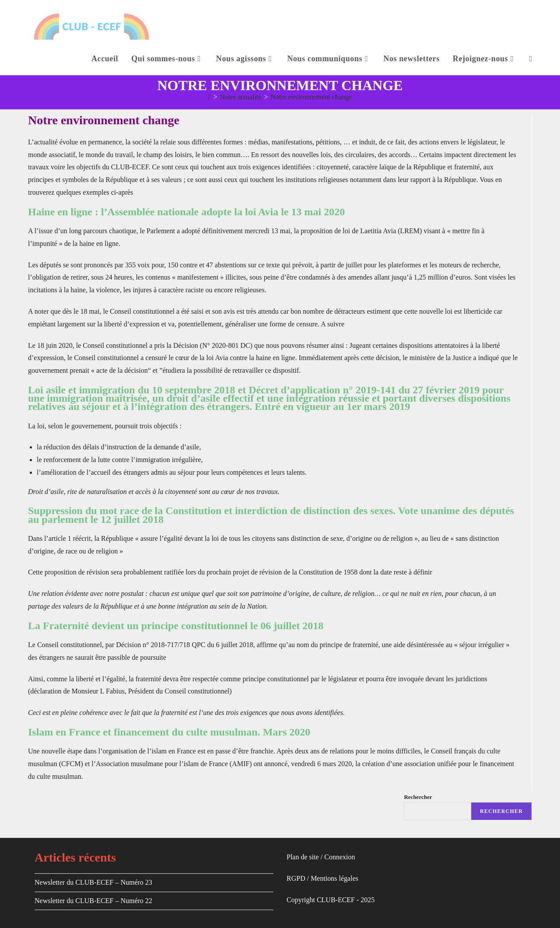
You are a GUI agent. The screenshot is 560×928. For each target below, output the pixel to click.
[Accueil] (210, 97)
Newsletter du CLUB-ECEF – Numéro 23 (93, 882)
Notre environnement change (311, 97)
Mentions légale (333, 878)
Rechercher (418, 797)
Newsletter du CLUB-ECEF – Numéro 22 (93, 901)
